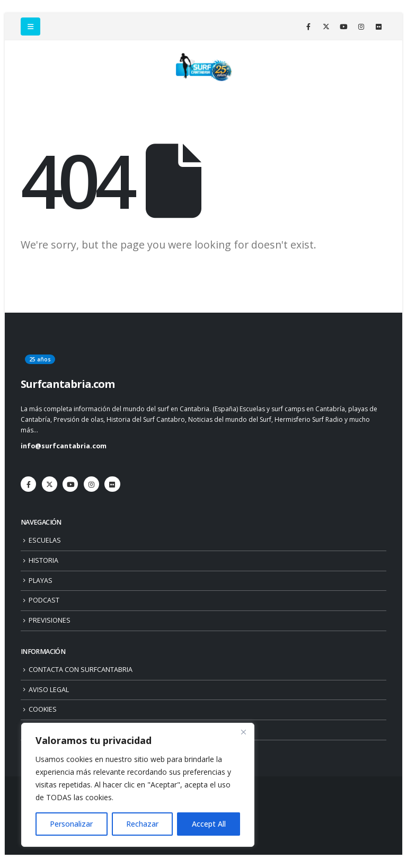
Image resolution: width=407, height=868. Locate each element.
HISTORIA (43, 560)
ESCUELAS (45, 540)
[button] (30, 26)
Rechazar (142, 824)
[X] (326, 26)
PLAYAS (41, 581)
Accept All (209, 824)
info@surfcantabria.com (64, 446)
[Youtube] (343, 26)
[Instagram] (361, 26)
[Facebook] (308, 26)
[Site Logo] (203, 67)
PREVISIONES (50, 620)
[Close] (243, 732)
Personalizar (71, 824)
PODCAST (44, 600)
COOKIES (43, 709)
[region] (138, 785)
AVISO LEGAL (49, 690)
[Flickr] (378, 26)
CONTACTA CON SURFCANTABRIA (81, 670)
